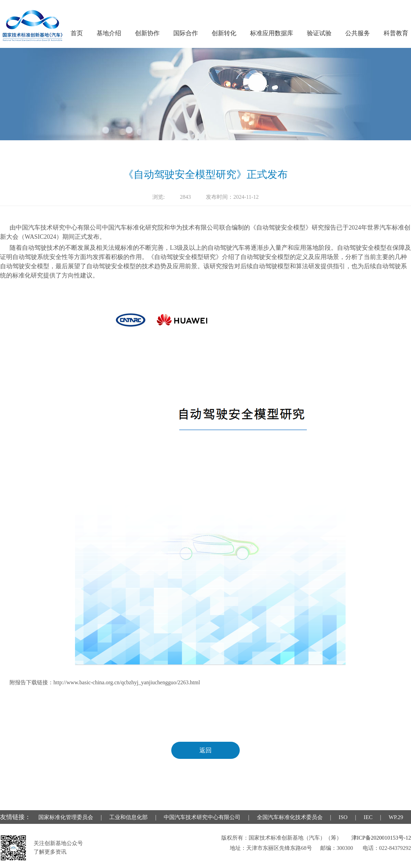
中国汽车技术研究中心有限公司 (202, 817)
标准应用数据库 (272, 33)
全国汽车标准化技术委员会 (290, 817)
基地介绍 (109, 33)
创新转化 (224, 33)
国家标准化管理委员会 (66, 817)
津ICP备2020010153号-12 (381, 838)
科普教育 (396, 33)
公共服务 (358, 33)
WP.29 (396, 817)
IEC (368, 817)
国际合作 (186, 33)
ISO (343, 817)
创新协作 (147, 33)
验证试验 (319, 33)
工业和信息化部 (128, 817)
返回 (206, 750)
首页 (77, 33)
